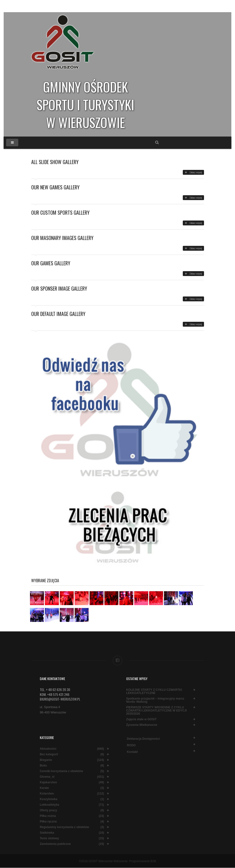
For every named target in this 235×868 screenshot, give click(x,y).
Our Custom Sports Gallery (60, 212)
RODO (131, 745)
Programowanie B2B (143, 861)
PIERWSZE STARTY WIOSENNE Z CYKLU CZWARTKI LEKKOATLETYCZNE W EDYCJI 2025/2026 (156, 711)
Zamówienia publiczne (55, 844)
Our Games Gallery (51, 263)
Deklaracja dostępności (143, 739)
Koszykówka (49, 799)
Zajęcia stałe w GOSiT (141, 719)
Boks (43, 766)
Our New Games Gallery (55, 187)
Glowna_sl (47, 777)
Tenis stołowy (49, 838)
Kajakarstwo (48, 782)
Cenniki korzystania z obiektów (61, 771)
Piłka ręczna (48, 822)
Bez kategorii (49, 754)
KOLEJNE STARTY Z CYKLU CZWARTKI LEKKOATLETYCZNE (154, 692)
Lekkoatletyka (49, 805)
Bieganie (46, 760)
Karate (44, 788)
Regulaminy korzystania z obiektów (64, 827)
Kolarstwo (47, 794)
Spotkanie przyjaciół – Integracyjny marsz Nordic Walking (155, 700)
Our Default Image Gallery (58, 314)
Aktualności (48, 749)
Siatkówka (47, 833)
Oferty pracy (48, 810)
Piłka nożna (48, 816)
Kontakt (132, 752)
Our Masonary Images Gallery (62, 238)
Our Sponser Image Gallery (59, 288)
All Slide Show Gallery (55, 162)
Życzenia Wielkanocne (142, 725)
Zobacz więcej (193, 172)
